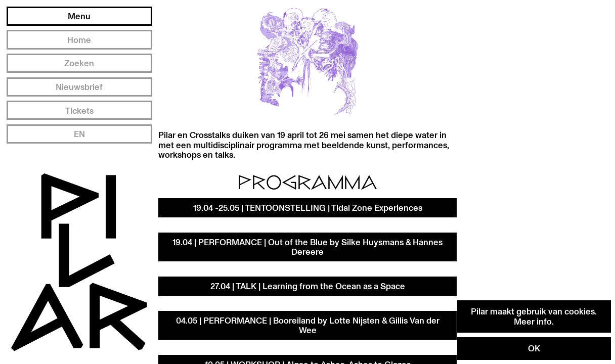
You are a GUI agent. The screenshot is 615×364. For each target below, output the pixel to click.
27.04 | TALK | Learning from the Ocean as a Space (308, 286)
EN (79, 134)
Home (79, 40)
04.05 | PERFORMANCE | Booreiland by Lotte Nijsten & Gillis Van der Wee (308, 325)
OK (534, 348)
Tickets (79, 110)
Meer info (533, 321)
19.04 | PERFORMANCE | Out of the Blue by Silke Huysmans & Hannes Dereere (308, 247)
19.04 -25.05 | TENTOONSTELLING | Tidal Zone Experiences (308, 208)
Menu (79, 16)
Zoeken (79, 63)
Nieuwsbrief (79, 87)
